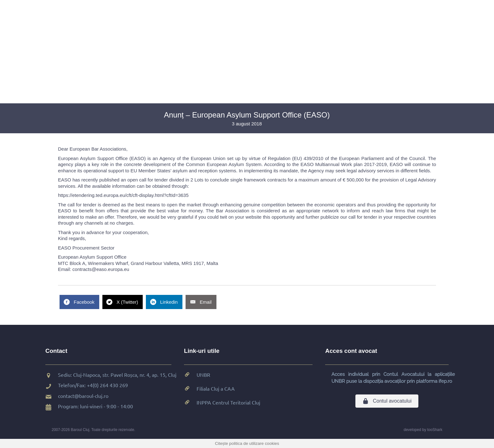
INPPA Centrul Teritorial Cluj (228, 402)
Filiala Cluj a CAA (216, 388)
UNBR (203, 375)
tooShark (435, 430)
